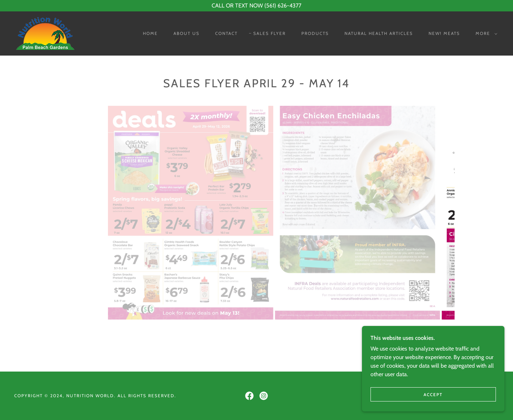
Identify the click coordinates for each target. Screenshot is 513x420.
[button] (485, 33)
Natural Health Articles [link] (379, 33)
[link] (45, 33)
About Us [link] (186, 33)
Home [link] (150, 33)
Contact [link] (226, 33)
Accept (433, 395)
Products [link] (315, 33)
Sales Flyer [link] (270, 33)
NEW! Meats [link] (444, 33)
